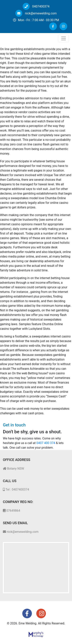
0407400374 (36, 6)
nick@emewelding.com (36, 13)
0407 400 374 (46, 443)
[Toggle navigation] (64, 38)
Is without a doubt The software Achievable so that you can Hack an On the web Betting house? (35, 369)
